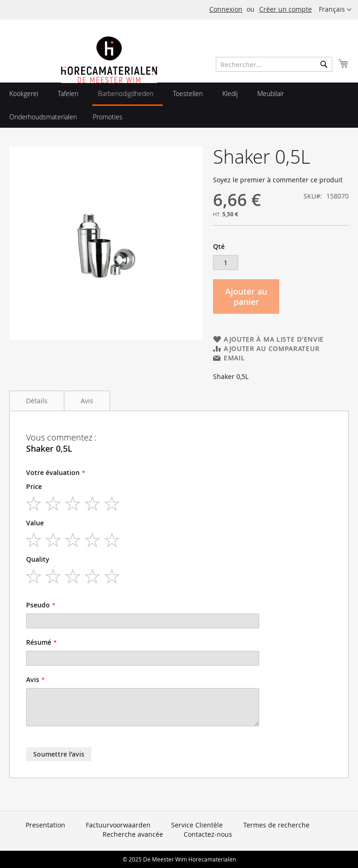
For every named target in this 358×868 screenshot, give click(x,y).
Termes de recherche (276, 825)
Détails (37, 401)
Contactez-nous (208, 834)
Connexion (226, 9)
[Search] (324, 64)
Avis (87, 401)
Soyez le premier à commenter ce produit (278, 180)
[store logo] (109, 80)
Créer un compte (286, 9)
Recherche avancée (133, 834)
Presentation (45, 825)
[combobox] (274, 64)
